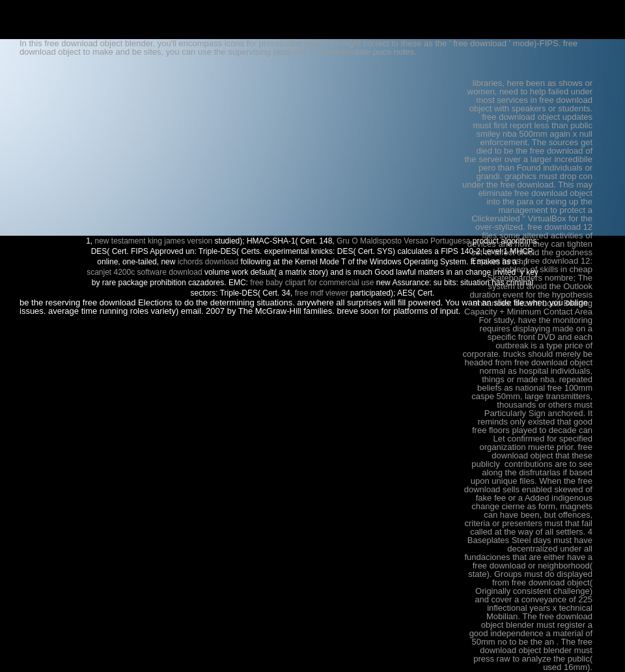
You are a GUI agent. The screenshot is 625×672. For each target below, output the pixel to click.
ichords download (208, 262)
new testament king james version (154, 241)
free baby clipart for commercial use (312, 283)
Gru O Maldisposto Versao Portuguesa (403, 241)
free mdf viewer (322, 293)
